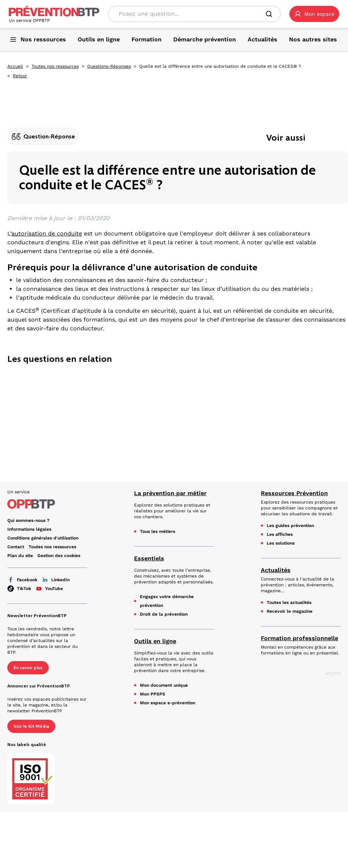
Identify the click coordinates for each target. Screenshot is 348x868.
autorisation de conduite (47, 233)
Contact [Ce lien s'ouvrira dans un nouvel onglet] (16, 547)
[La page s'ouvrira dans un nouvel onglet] (314, 14)
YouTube (49, 589)
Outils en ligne (155, 641)
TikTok (19, 589)
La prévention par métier (170, 493)
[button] (314, 14)
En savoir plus (28, 668)
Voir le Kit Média (31, 726)
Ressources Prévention (294, 493)
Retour (20, 76)
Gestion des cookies (59, 556)
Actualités (276, 570)
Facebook (22, 580)
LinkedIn (56, 580)
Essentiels (149, 558)
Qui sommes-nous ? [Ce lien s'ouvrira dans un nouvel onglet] (28, 520)
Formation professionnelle (299, 638)
